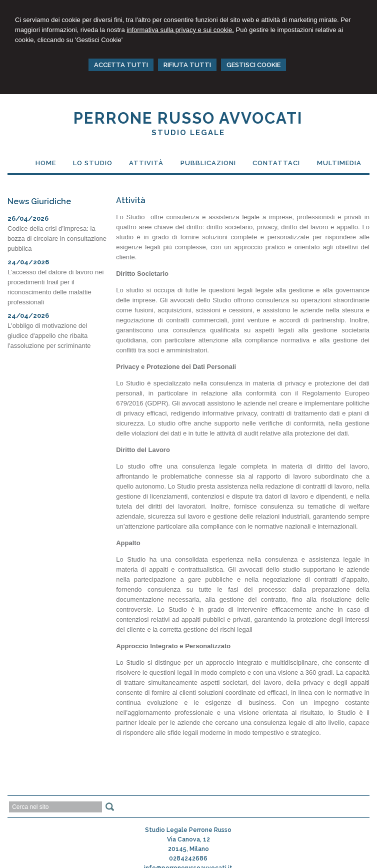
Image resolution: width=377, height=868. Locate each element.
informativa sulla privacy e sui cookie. (180, 30)
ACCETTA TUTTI (121, 65)
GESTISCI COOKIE (253, 65)
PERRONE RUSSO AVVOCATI (188, 118)
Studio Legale (188, 133)
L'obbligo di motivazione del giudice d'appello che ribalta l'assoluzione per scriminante (49, 336)
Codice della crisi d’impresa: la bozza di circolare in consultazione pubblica (57, 239)
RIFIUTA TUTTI (187, 65)
